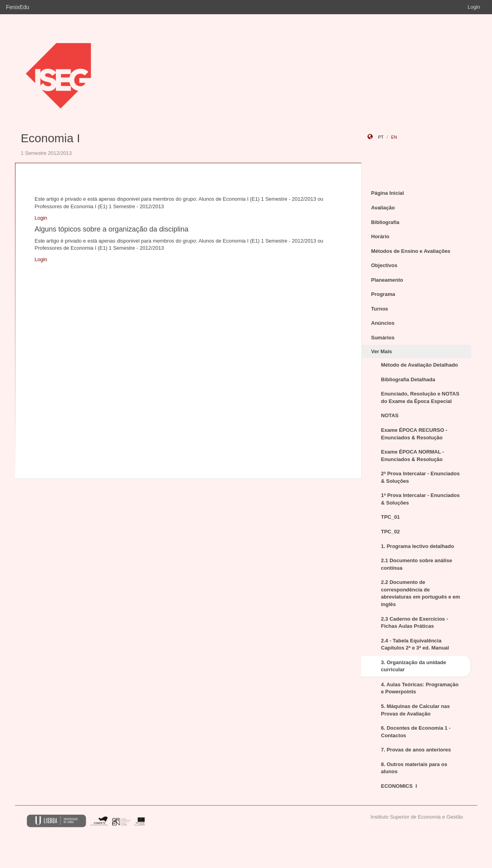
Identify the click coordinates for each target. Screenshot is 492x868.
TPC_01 (390, 517)
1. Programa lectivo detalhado (418, 546)
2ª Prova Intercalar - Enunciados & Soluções (420, 477)
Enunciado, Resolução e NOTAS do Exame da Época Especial (420, 397)
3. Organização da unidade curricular (414, 666)
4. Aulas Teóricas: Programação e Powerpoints (420, 688)
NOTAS (390, 415)
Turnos (380, 309)
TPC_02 (390, 532)
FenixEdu (18, 7)
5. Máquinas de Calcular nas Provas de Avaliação (415, 710)
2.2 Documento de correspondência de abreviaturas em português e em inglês (420, 593)
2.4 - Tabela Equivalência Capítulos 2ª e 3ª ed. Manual (415, 644)
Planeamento (387, 280)
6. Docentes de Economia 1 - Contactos (416, 732)
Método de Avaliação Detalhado (419, 365)
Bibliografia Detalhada (408, 379)
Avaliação (383, 208)
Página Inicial (387, 193)
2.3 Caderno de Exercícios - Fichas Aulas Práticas (415, 623)
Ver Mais (382, 351)
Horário (380, 236)
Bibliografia (385, 222)
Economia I (51, 138)
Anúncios (383, 323)
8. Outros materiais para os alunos (414, 768)
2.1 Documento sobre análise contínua (417, 564)
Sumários (383, 338)
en (394, 137)
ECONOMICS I (399, 786)
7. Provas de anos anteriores (416, 750)
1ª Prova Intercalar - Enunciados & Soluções (420, 499)
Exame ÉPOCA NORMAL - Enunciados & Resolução (413, 456)
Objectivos (384, 265)
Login (474, 7)
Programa (383, 294)
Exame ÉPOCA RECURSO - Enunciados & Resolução (414, 434)
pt (381, 137)
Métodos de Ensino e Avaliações (411, 251)
